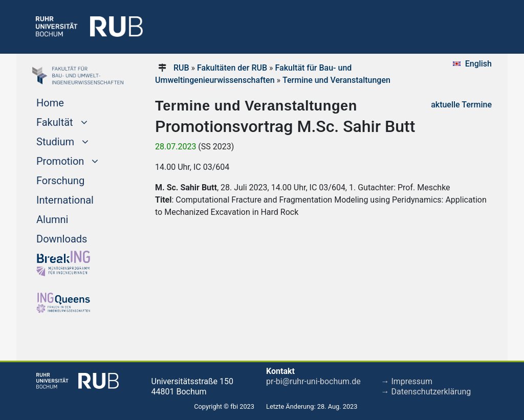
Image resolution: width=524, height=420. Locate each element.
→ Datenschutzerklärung (426, 392)
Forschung (60, 181)
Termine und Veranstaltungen (336, 80)
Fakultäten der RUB (232, 68)
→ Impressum (407, 381)
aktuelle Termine (461, 105)
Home (50, 103)
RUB (181, 68)
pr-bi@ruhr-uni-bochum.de (313, 381)
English (478, 64)
